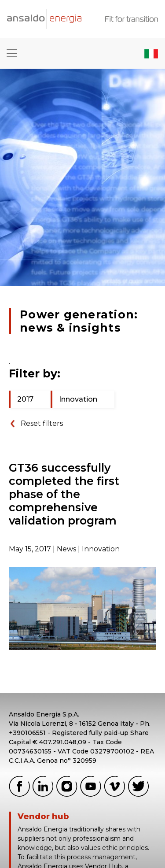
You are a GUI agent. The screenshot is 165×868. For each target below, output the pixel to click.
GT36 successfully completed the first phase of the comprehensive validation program (64, 494)
